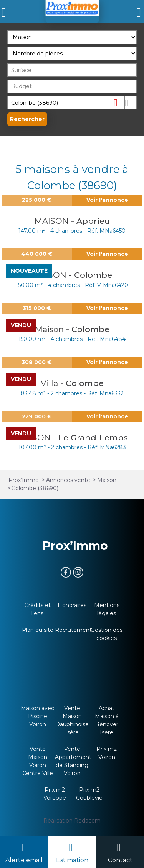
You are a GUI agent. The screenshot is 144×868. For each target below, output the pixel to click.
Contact (120, 860)
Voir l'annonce (107, 200)
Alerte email (24, 860)
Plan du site (38, 630)
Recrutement (73, 630)
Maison (50, 329)
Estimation (72, 860)
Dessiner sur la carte (131, 103)
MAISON (53, 221)
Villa (50, 383)
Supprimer (118, 102)
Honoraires (72, 605)
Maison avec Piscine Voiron (37, 716)
